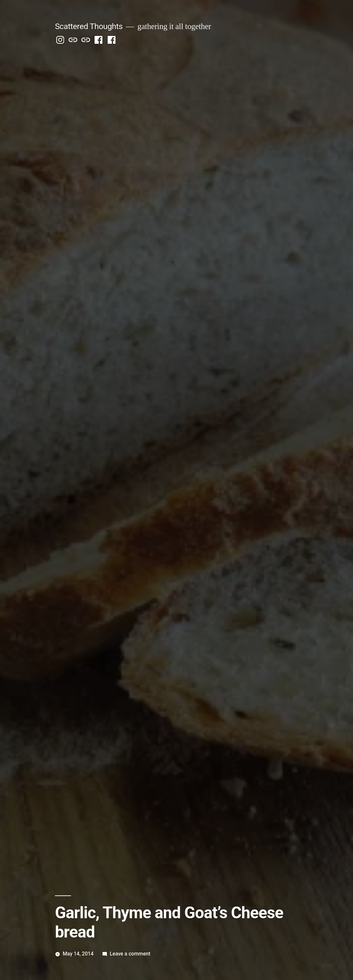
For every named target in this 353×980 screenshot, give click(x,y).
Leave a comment (130, 954)
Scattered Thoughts (89, 26)
